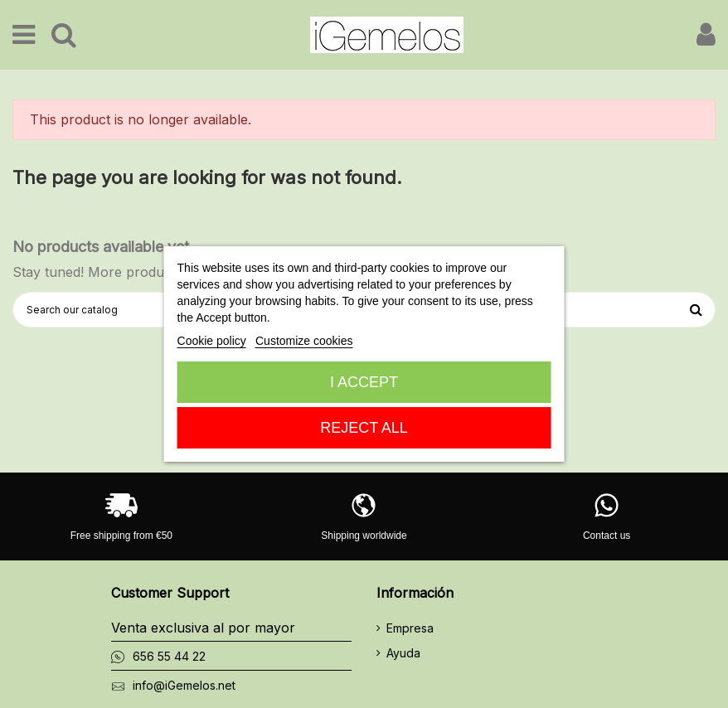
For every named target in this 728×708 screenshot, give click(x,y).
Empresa (410, 628)
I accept (364, 382)
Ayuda (403, 653)
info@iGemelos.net (184, 685)
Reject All (364, 428)
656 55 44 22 (169, 656)
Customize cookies (304, 341)
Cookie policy (212, 341)
